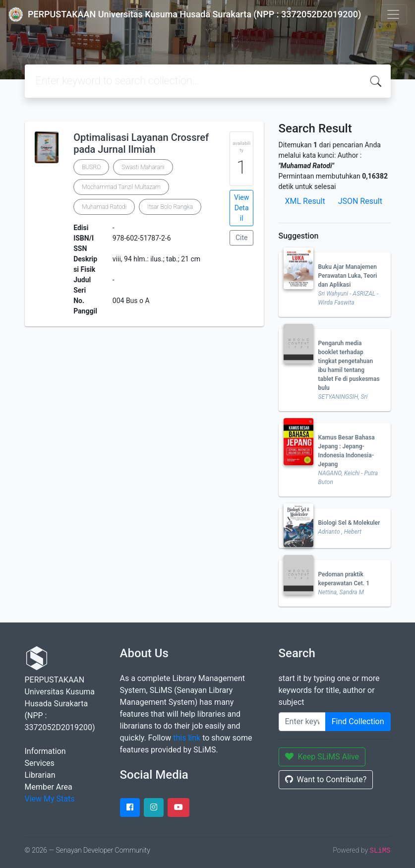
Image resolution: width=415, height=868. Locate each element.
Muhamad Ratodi (104, 207)
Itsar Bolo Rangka (170, 207)
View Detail (241, 208)
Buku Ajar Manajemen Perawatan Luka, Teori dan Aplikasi (348, 276)
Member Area (49, 787)
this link (187, 738)
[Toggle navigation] (393, 14)
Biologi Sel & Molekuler (349, 523)
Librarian (40, 775)
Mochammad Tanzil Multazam (121, 187)
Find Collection (358, 721)
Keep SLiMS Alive (322, 757)
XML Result (305, 201)
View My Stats (50, 799)
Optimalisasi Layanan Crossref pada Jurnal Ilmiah (141, 143)
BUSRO (91, 167)
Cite (242, 238)
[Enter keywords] (302, 722)
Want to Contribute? (326, 779)
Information (45, 751)
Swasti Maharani (143, 167)
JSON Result (360, 201)
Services (40, 763)
